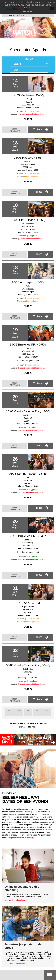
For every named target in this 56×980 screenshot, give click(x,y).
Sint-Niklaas (47, 714)
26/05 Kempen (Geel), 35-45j (28, 474)
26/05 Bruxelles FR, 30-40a (28, 536)
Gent (37, 710)
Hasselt (46, 710)
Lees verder (9, 900)
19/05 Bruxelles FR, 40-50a (28, 344)
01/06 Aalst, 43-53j (28, 603)
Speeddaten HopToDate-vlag (22, 838)
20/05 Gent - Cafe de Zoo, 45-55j (28, 411)
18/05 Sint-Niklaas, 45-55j (28, 220)
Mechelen (37, 714)
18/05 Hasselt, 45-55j (28, 158)
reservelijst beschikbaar (35, 114)
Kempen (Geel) (9, 714)
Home (21, 15)
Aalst (9, 710)
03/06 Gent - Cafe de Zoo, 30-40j (28, 665)
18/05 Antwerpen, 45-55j (28, 282)
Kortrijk (19, 714)
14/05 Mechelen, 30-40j (28, 95)
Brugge (28, 710)
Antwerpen (19, 710)
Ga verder (28, 11)
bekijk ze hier (28, 725)
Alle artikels (20, 900)
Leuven (28, 714)
